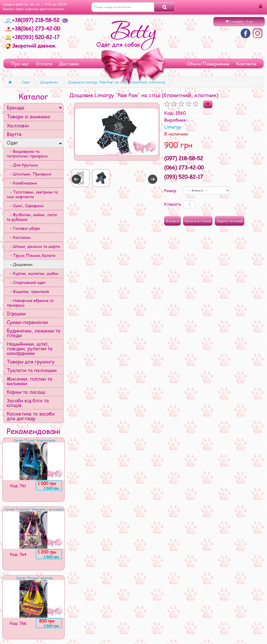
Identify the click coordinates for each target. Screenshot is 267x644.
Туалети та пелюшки (32, 370)
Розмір (170, 191)
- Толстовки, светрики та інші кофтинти (32, 194)
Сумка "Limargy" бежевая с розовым (34, 509)
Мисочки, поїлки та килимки (29, 381)
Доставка (69, 64)
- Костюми (19, 237)
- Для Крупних (22, 165)
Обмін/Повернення (208, 64)
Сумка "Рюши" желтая (34, 578)
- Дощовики (20, 264)
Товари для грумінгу (31, 362)
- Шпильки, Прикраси (29, 174)
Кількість (173, 204)
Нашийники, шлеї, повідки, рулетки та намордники (30, 348)
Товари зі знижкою (28, 116)
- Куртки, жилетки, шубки (32, 273)
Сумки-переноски (27, 322)
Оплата (44, 64)
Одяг (34, 143)
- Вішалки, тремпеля (28, 291)
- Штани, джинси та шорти (33, 246)
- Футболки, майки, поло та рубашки (32, 217)
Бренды (34, 107)
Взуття (14, 134)
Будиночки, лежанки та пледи (34, 333)
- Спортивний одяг (26, 282)
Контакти (246, 64)
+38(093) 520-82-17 (32, 37)
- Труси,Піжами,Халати (31, 255)
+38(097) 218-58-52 (33, 20)
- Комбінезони (22, 183)
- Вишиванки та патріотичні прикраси (27, 154)
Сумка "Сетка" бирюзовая (34, 440)
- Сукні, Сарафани (25, 206)
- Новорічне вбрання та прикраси (30, 303)
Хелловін (18, 125)
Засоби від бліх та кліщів (28, 403)
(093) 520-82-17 (184, 177)
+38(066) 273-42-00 (32, 28)
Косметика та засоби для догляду (31, 416)
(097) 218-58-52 (184, 158)
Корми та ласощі (26, 392)
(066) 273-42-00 (184, 167)
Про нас (20, 64)
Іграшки (16, 313)
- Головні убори (23, 228)
